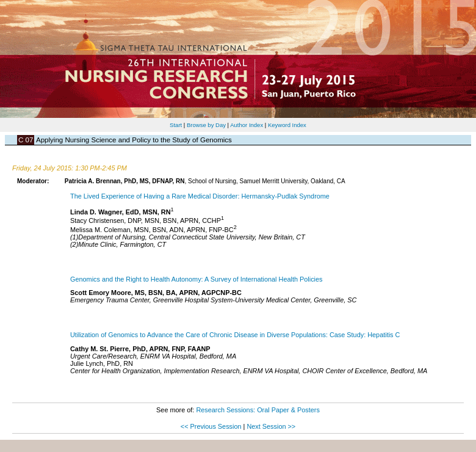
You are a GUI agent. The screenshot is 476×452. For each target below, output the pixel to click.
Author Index (247, 125)
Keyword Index (287, 125)
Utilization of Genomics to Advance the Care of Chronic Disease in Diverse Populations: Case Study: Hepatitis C (235, 335)
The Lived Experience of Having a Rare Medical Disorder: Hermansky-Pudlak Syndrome (200, 196)
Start (176, 125)
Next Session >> (271, 426)
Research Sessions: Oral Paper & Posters (258, 410)
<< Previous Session (211, 426)
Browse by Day (206, 125)
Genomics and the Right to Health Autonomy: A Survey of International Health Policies (196, 279)
